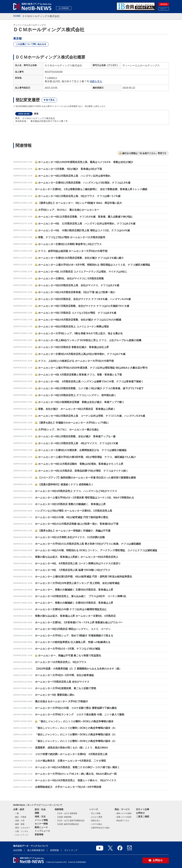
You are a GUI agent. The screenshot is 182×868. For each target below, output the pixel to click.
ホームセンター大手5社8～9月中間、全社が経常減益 (65, 675)
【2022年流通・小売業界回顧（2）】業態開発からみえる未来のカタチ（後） (78, 669)
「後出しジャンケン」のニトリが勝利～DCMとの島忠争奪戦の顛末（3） (76, 734)
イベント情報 (41, 820)
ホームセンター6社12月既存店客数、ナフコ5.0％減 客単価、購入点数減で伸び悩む (86, 217)
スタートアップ (22, 835)
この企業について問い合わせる (31, 44)
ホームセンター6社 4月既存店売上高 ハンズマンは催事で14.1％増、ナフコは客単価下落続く (91, 381)
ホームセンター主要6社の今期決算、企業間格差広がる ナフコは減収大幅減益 (82, 450)
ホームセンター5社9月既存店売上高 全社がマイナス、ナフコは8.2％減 (79, 285)
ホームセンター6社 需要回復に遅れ (55, 695)
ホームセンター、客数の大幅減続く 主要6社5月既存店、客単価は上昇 (74, 603)
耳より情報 (96, 813)
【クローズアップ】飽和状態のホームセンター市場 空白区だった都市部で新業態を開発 (87, 478)
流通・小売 (20, 821)
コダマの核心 (97, 824)
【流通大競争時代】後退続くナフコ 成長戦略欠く (66, 484)
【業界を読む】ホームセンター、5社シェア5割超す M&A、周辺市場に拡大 (80, 203)
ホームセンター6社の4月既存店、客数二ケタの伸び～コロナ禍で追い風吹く (78, 767)
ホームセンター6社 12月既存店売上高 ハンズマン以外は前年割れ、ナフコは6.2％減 (87, 224)
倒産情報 (59, 809)
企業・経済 (19, 809)
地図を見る (96, 81)
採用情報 (54, 850)
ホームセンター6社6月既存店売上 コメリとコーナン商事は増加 (73, 327)
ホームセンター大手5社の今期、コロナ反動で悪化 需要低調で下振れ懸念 (76, 708)
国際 (37, 813)
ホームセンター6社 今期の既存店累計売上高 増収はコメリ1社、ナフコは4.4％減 (84, 230)
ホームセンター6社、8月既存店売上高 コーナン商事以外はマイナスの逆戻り (78, 563)
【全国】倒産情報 (64, 817)
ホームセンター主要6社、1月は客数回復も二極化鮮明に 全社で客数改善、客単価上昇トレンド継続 (91, 189)
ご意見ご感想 (143, 817)
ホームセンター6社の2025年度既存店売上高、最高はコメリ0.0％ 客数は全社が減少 (86, 162)
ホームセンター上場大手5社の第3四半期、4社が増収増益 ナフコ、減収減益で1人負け (87, 457)
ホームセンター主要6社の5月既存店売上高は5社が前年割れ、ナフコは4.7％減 (82, 354)
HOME (17, 16)
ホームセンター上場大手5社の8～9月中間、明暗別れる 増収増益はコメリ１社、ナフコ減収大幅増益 (94, 265)
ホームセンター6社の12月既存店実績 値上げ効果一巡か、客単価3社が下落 (77, 524)
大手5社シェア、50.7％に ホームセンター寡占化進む (69, 430)
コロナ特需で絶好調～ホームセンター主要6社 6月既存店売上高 (71, 754)
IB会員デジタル (123, 821)
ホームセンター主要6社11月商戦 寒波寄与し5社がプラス (70, 244)
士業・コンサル (22, 831)
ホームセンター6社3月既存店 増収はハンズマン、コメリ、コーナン (73, 629)
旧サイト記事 (143, 809)
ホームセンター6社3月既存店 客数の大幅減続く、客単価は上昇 (70, 504)
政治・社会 (40, 809)
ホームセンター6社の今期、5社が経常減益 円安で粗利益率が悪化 (72, 517)
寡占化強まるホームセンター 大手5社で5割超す (62, 701)
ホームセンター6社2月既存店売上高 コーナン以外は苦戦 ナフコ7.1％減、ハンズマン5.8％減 (92, 416)
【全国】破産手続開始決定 (68, 824)
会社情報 (18, 850)
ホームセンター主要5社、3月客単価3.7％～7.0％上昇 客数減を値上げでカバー (79, 622)
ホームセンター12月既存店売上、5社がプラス (61, 662)
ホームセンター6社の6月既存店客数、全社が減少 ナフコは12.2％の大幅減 (80, 320)
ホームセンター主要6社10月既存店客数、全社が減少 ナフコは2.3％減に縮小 (81, 258)
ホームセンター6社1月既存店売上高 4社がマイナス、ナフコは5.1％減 (78, 443)
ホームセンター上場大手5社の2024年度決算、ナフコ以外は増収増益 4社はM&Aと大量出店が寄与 (93, 368)
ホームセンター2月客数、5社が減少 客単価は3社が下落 (70, 169)
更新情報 (39, 834)
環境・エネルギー (23, 828)
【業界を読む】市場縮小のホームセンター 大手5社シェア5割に (73, 423)
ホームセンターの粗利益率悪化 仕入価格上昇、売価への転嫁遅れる (73, 642)
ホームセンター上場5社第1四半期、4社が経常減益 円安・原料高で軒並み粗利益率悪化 (84, 577)
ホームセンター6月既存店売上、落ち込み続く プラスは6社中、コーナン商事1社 (81, 596)
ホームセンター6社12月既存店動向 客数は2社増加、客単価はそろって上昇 (81, 464)
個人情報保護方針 (36, 850)
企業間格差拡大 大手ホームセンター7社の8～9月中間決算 (68, 787)
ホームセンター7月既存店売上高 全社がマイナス (62, 682)
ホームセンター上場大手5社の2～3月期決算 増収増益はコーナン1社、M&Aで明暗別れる (85, 498)
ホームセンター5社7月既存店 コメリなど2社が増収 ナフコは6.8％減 (77, 313)
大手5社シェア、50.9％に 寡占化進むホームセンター (69, 210)
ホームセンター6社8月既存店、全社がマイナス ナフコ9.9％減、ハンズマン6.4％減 (84, 299)
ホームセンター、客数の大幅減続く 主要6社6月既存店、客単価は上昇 (74, 590)
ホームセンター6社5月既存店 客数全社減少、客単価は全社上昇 (73, 347)
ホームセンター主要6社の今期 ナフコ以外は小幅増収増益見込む (71, 609)
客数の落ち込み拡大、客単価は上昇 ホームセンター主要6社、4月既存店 (75, 616)
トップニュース (42, 831)
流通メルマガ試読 (124, 817)
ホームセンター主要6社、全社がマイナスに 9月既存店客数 (71, 278)
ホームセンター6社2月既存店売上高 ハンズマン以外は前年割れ (74, 176)
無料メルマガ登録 (124, 813)
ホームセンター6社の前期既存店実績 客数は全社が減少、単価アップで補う (81, 402)
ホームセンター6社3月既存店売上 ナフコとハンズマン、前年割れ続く (77, 395)
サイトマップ (71, 850)
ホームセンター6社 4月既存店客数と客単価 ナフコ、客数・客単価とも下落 (80, 375)
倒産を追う (96, 821)
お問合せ (140, 813)
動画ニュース (41, 827)
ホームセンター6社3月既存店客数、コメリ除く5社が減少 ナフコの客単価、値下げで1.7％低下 (91, 388)
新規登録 (164, 4)
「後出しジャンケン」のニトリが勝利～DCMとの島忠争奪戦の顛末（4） (76, 728)
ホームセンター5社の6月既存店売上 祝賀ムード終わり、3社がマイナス (76, 780)
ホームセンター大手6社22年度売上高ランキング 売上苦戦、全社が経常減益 (77, 583)
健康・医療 (20, 824)
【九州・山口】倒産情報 (67, 813)
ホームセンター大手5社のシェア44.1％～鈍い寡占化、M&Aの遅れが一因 (76, 774)
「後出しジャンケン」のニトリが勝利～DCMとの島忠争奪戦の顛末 (76, 721)
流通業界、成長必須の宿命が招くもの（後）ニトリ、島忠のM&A (71, 748)
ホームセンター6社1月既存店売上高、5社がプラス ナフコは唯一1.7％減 (79, 196)
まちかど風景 (97, 817)
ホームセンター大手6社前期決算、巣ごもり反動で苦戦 (66, 688)
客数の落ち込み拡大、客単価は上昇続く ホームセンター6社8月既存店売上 (77, 557)
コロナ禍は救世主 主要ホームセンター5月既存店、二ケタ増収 (71, 761)
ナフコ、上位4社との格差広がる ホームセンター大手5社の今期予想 (76, 361)
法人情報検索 (64, 8)
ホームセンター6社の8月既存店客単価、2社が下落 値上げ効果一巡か (77, 292)
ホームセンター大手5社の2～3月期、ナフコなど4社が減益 (68, 649)
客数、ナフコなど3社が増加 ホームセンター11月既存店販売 (72, 237)
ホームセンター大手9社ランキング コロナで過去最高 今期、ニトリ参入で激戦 (80, 715)
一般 (17, 813)
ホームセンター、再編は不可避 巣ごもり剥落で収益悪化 (70, 656)
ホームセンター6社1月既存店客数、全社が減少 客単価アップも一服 (77, 436)
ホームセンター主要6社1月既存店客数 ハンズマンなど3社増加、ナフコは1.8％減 (84, 183)
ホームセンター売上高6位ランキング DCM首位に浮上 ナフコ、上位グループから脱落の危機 (90, 340)
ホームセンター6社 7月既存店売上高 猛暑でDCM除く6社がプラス (73, 570)
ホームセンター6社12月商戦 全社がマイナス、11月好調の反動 (70, 537)
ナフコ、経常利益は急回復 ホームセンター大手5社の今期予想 (73, 251)
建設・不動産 (21, 817)
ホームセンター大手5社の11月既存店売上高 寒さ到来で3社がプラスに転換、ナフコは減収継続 (88, 544)
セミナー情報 (41, 824)
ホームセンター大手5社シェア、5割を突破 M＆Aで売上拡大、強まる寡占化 (80, 333)
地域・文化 (40, 817)
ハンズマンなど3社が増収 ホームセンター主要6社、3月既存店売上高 (74, 511)
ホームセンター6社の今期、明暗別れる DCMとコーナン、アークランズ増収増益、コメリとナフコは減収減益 (96, 550)
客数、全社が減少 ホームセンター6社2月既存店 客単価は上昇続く (77, 409)
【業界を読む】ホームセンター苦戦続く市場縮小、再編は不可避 (74, 531)
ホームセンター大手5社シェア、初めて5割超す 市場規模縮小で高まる (74, 636)
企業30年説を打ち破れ (100, 828)
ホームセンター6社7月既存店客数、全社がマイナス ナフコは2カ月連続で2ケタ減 (84, 306)
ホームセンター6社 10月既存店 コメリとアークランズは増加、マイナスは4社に (83, 272)
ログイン (164, 9)
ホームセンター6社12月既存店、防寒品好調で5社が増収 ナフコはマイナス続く (83, 471)
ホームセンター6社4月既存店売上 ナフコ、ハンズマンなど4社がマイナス (76, 491)
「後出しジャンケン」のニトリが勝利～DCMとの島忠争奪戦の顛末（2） (76, 741)
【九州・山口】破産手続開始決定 (71, 821)
